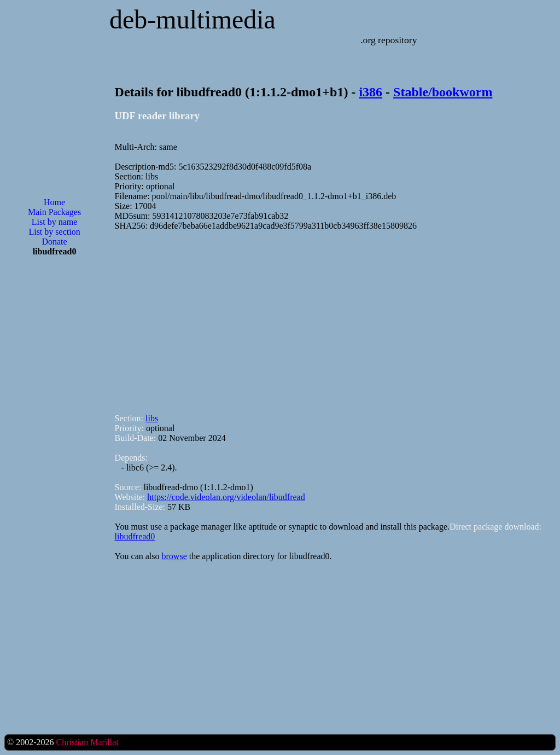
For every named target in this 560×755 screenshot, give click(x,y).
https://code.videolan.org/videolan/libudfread (226, 497)
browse (174, 556)
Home (54, 202)
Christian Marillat (87, 742)
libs (152, 418)
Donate (54, 242)
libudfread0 (135, 536)
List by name (55, 222)
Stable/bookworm (443, 92)
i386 (371, 92)
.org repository (389, 40)
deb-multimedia (192, 19)
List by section (54, 232)
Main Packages (54, 212)
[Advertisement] (55, 440)
